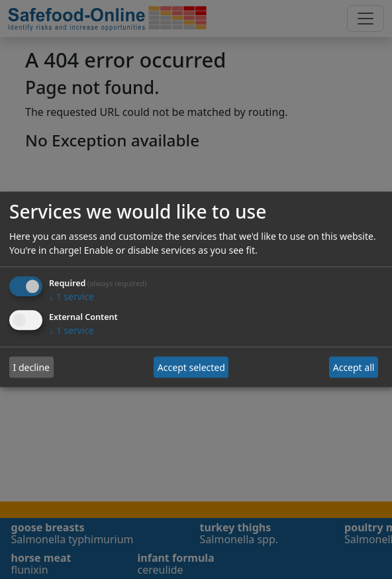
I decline (31, 367)
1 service (72, 297)
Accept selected (191, 367)
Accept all (354, 367)
